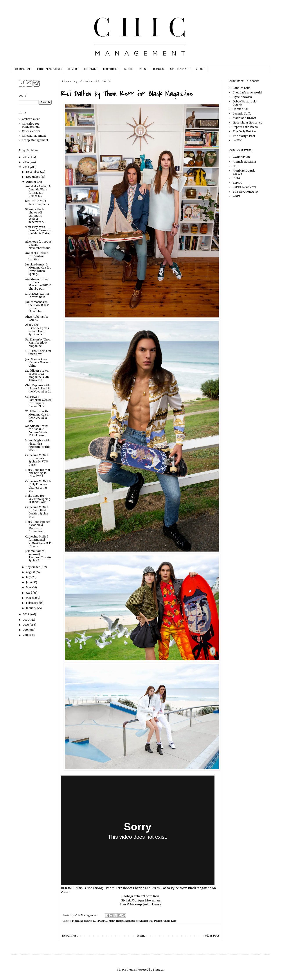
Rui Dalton (156, 921)
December (33, 172)
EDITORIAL (111, 69)
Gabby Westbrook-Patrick (245, 103)
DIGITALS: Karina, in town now (37, 295)
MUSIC (129, 69)
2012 (26, 614)
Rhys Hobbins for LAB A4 (37, 318)
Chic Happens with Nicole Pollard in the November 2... (38, 389)
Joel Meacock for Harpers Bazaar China (37, 362)
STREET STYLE (180, 69)
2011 (26, 620)
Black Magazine (200, 888)
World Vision (241, 157)
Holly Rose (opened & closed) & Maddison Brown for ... (38, 527)
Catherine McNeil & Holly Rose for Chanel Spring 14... (38, 486)
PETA (236, 178)
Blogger (158, 970)
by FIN (237, 140)
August (31, 572)
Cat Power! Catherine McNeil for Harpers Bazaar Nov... (38, 401)
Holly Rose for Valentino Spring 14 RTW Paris (38, 499)
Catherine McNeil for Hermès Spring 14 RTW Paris (37, 460)
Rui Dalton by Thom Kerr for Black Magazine (38, 343)
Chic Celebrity (31, 131)
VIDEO (200, 69)
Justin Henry (116, 921)
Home (141, 936)
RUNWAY (159, 69)
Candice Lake (241, 88)
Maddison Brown (244, 118)
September (33, 567)
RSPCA (237, 183)
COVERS (73, 69)
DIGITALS (91, 69)
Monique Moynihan (136, 921)
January (31, 608)
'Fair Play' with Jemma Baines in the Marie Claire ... (38, 232)
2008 (27, 635)
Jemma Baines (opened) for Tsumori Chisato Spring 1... (38, 556)
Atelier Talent (31, 119)
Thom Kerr (170, 921)
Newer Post (70, 936)
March (31, 598)
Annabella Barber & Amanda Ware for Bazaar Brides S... (38, 191)
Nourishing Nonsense (248, 123)
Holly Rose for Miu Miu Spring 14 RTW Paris (38, 473)
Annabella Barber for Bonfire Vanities (37, 256)
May (29, 587)
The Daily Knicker (245, 131)
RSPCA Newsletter (245, 187)
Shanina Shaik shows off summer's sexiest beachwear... (35, 216)
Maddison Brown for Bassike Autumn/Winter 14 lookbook (37, 431)
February (32, 603)
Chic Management (34, 136)
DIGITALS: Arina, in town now (38, 352)
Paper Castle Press (245, 127)
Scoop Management (35, 140)
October (31, 182)
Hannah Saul (241, 109)
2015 (26, 157)
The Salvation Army (246, 192)
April (29, 593)
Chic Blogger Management (31, 125)
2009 (27, 630)
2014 (26, 162)
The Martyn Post (244, 136)
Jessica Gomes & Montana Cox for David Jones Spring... (38, 269)
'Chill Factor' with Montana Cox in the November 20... (37, 416)
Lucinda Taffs (242, 114)
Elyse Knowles (242, 97)
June (29, 582)
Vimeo (66, 892)
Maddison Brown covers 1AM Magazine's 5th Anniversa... (37, 375)
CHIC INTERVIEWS (50, 69)
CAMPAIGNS (23, 69)
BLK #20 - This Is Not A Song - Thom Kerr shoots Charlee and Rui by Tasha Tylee (120, 888)
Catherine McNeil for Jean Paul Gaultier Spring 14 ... (37, 512)
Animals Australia (244, 162)
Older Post (212, 936)
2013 (26, 167)
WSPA (237, 196)
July (29, 577)
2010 (26, 625)
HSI (235, 166)
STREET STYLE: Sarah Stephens (37, 202)
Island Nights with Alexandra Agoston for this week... (38, 445)
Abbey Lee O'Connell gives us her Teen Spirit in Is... (37, 330)
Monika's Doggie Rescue (244, 172)
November (33, 177)
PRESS (143, 69)
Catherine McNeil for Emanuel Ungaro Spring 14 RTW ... (38, 541)
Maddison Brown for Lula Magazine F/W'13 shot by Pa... (38, 284)
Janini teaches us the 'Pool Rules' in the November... (37, 307)
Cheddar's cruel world (247, 92)
